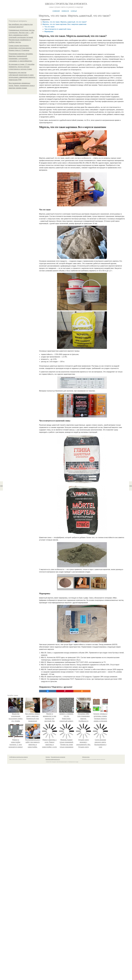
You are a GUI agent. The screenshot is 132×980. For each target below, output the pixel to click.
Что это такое (49, 27)
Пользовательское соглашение (58, 803)
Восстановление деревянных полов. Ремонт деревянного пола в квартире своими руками (22, 86)
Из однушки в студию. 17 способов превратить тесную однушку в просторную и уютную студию (22, 67)
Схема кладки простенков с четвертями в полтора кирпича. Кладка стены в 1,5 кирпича (20, 48)
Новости (65, 11)
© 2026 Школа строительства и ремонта (18, 803)
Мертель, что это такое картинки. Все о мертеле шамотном (64, 24)
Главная (56, 11)
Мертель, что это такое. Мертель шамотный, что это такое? (65, 22)
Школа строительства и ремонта (66, 4)
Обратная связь (86, 803)
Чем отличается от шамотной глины (58, 29)
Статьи (74, 11)
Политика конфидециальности (53, 806)
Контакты (48, 803)
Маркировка (49, 32)
